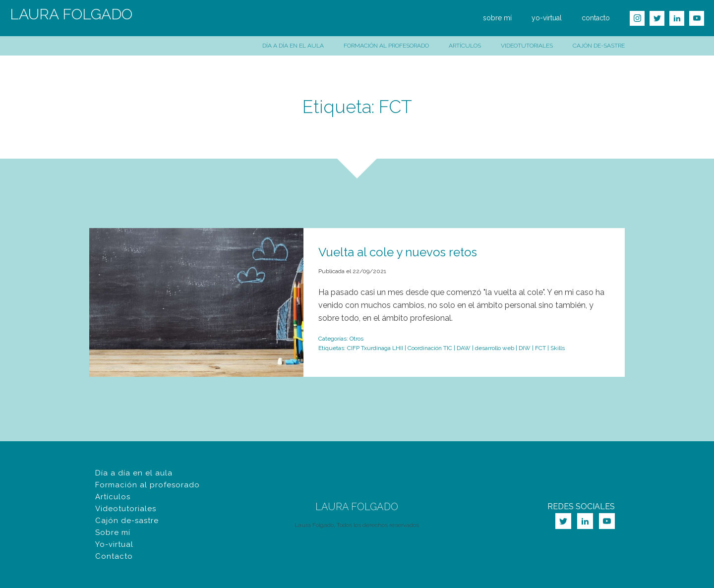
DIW (525, 348)
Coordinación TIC (430, 348)
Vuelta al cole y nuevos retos (398, 252)
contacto (596, 18)
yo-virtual (547, 18)
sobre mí (497, 18)
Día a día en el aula (293, 46)
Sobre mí (113, 532)
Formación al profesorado (386, 46)
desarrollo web (495, 348)
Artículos (465, 46)
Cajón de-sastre (599, 46)
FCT (540, 348)
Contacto (114, 556)
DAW (464, 348)
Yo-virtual (114, 544)
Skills (558, 348)
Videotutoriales (527, 46)
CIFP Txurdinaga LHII (375, 348)
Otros (357, 339)
